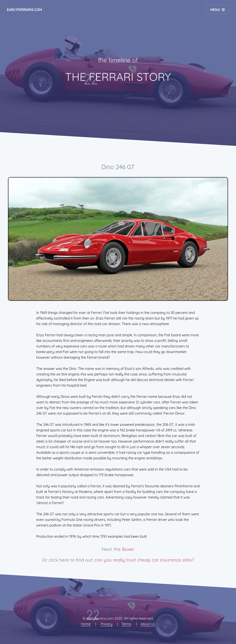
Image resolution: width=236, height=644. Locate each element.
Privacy (107, 624)
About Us (148, 624)
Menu (215, 10)
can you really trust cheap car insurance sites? (144, 560)
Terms (127, 624)
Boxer (128, 549)
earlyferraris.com (24, 10)
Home (86, 624)
